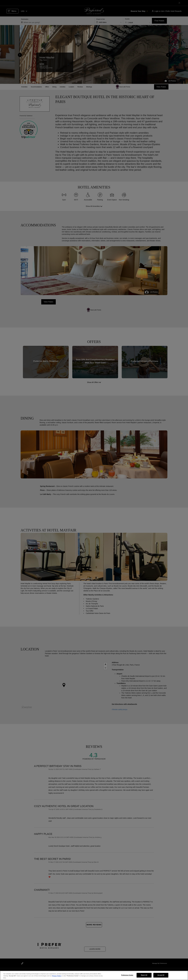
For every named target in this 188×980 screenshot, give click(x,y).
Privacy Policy (57, 976)
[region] (94, 975)
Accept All (161, 975)
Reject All (144, 975)
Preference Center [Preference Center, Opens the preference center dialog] (127, 975)
